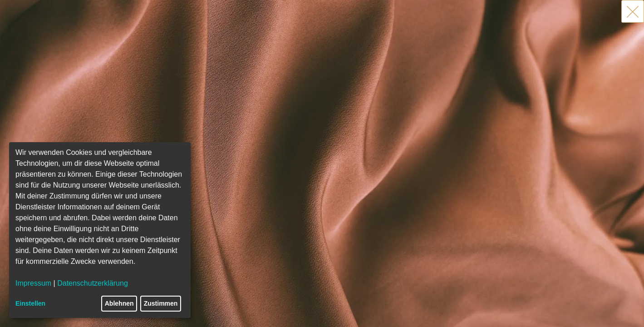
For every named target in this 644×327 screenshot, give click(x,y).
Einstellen (30, 303)
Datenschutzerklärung (93, 283)
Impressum (33, 283)
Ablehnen (119, 303)
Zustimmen (161, 303)
